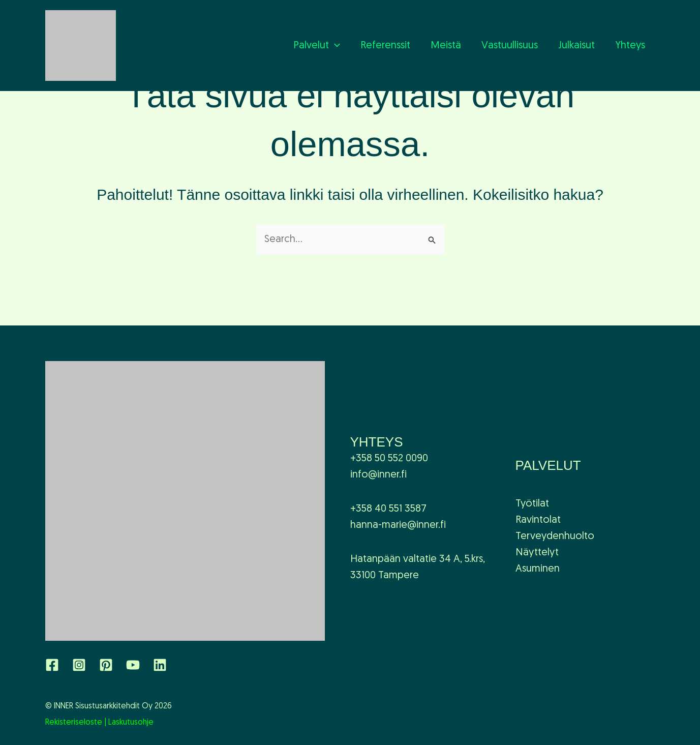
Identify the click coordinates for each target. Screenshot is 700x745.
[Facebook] (52, 665)
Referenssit (385, 46)
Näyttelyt (537, 553)
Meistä (446, 46)
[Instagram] (79, 665)
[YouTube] (133, 665)
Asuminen (538, 569)
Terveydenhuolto (555, 537)
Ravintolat (538, 520)
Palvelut (317, 46)
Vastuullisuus (510, 46)
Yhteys (630, 46)
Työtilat (532, 504)
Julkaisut (576, 46)
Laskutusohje (131, 723)
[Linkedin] (160, 665)
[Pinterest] (106, 665)
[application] (334, 46)
